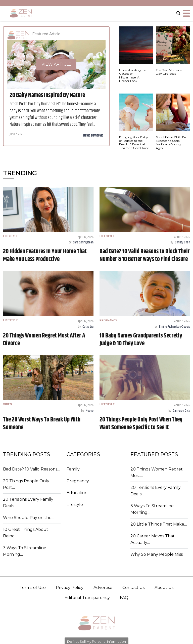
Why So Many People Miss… (158, 554)
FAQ (124, 598)
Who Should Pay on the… (29, 518)
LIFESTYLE (11, 236)
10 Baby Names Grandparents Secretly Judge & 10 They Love (141, 340)
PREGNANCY (108, 320)
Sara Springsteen (83, 242)
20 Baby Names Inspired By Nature (47, 95)
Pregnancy (78, 481)
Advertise (103, 588)
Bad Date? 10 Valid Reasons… (32, 469)
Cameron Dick (181, 411)
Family (73, 469)
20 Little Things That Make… (159, 524)
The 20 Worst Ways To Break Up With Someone (42, 424)
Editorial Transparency (87, 598)
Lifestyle (75, 505)
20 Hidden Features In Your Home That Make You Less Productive (45, 255)
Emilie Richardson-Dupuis (175, 327)
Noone (90, 411)
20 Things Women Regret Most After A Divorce (44, 340)
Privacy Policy (70, 588)
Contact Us (133, 588)
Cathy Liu (88, 327)
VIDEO (7, 404)
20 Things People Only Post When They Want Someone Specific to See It (141, 424)
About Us (164, 588)
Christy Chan (182, 242)
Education (77, 493)
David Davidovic (93, 136)
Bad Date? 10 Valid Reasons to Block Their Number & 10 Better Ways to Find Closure (145, 255)
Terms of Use (33, 588)
